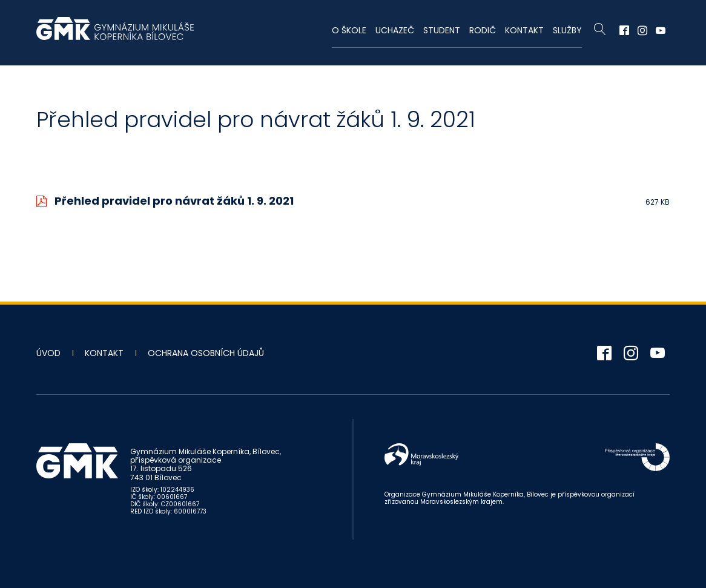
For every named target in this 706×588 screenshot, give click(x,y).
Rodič (483, 30)
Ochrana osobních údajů (206, 353)
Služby (567, 30)
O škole (349, 30)
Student (442, 30)
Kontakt (524, 30)
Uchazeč (395, 30)
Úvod (48, 353)
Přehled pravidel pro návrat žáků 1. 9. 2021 (174, 201)
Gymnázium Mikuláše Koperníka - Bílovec (115, 35)
